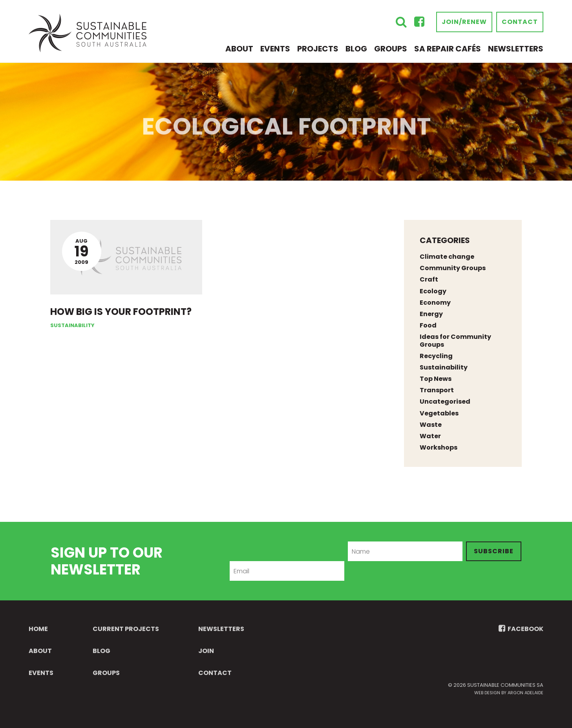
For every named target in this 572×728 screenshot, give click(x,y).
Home (38, 629)
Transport (437, 390)
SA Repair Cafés (448, 49)
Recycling (436, 356)
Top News (436, 379)
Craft (429, 279)
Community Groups (453, 268)
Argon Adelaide (525, 693)
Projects (318, 49)
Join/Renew (464, 22)
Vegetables (439, 413)
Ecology (433, 291)
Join (206, 651)
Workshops (439, 447)
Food (428, 325)
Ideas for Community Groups (455, 340)
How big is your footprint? (121, 312)
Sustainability (72, 325)
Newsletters (516, 49)
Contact (520, 22)
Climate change (447, 257)
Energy (431, 314)
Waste (431, 425)
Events (275, 49)
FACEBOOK (521, 629)
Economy (435, 303)
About (239, 49)
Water (430, 436)
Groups (391, 49)
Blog (356, 49)
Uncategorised (445, 401)
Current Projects (126, 629)
